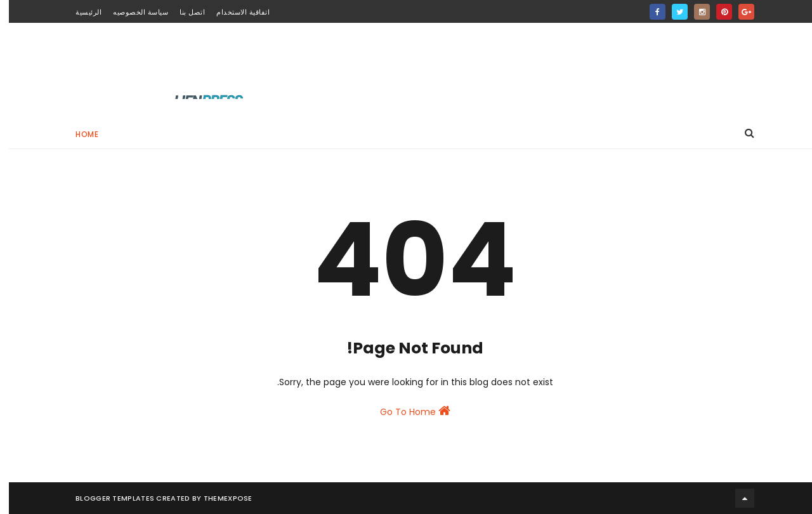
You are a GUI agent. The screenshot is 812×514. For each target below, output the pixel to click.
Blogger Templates (106, 498)
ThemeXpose (219, 498)
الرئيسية (80, 12)
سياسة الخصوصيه (132, 12)
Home (78, 134)
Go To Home (406, 411)
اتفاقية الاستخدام (234, 12)
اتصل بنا (183, 12)
